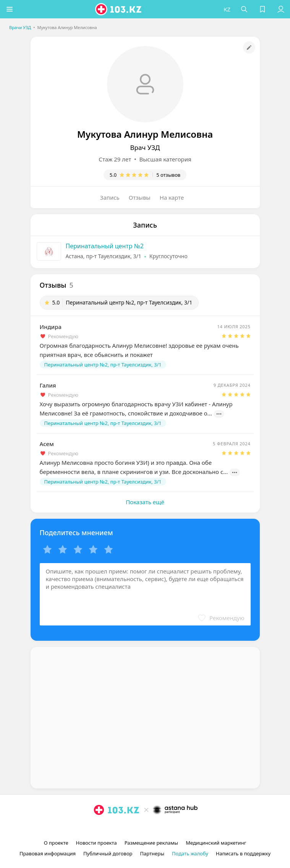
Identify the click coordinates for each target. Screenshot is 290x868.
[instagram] (134, 827)
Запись (110, 197)
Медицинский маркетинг (216, 843)
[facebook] (146, 827)
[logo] (119, 9)
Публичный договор (108, 853)
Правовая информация (48, 853)
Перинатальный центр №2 (105, 246)
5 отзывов (168, 175)
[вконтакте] (158, 827)
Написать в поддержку (243, 853)
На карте (172, 197)
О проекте (56, 843)
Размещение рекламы (151, 843)
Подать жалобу (190, 853)
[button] (10, 9)
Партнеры (152, 853)
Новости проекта (96, 843)
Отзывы (140, 197)
